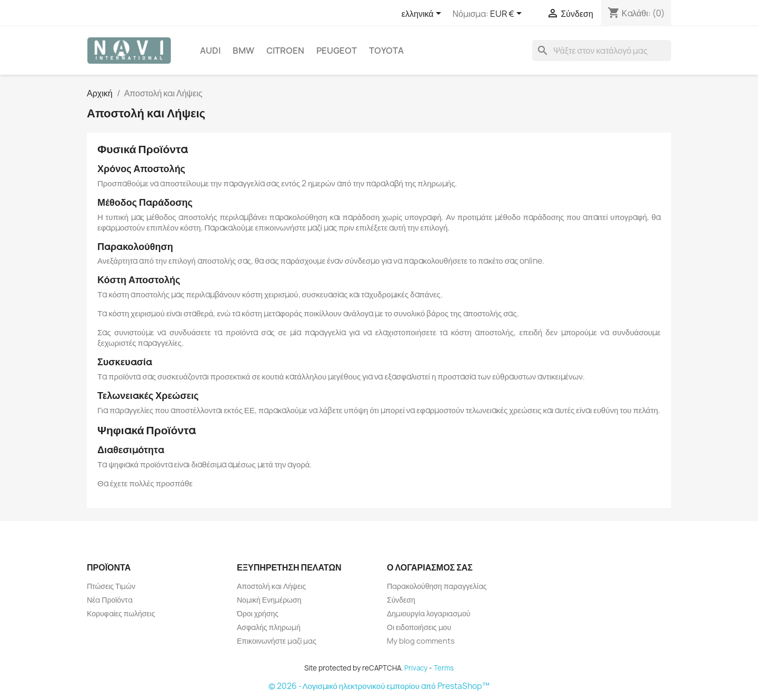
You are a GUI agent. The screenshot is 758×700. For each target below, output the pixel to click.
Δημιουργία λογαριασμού (429, 613)
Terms (444, 668)
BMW (243, 51)
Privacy (416, 668)
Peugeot (337, 51)
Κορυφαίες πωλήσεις (121, 613)
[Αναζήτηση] (602, 51)
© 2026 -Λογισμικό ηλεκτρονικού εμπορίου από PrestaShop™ (379, 686)
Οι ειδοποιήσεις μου (419, 627)
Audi (210, 51)
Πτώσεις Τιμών (111, 586)
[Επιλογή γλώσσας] (423, 14)
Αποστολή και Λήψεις (271, 586)
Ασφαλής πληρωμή (269, 627)
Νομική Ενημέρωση (269, 600)
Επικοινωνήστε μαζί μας (277, 641)
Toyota (386, 51)
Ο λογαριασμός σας (430, 567)
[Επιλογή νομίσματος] (508, 14)
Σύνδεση (401, 600)
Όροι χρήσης (258, 613)
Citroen (285, 51)
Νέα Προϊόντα (110, 600)
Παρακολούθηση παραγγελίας (437, 586)
